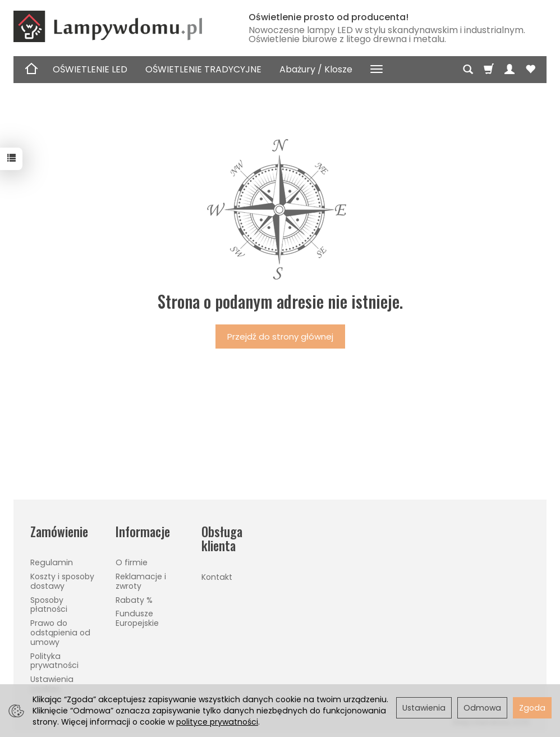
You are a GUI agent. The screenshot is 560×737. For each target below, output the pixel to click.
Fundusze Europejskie (137, 618)
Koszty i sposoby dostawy (62, 581)
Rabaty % (134, 600)
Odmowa (482, 708)
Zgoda (532, 708)
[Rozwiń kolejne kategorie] (377, 70)
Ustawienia (424, 708)
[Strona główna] (120, 26)
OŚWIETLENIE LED (90, 69)
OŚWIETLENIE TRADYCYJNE (203, 69)
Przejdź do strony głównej (280, 337)
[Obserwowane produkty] (530, 70)
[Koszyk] (489, 70)
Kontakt (217, 577)
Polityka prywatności (54, 661)
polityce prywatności (217, 722)
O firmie (132, 562)
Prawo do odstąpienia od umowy (60, 633)
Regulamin (52, 562)
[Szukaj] (468, 70)
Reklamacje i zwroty (141, 581)
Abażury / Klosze (316, 69)
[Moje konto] (509, 70)
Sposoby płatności (49, 605)
